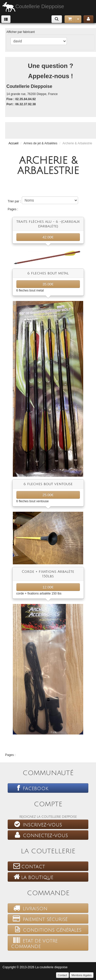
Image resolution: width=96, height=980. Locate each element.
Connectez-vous (39, 835)
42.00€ (48, 237)
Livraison (29, 908)
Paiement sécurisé (39, 919)
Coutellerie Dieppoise (33, 7)
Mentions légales (82, 975)
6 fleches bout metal (48, 273)
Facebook (30, 788)
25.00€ (48, 495)
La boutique (32, 877)
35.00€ (48, 284)
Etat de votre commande (34, 943)
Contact (28, 866)
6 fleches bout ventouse (48, 484)
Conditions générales (46, 929)
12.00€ (48, 587)
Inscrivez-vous (36, 824)
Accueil (13, 143)
